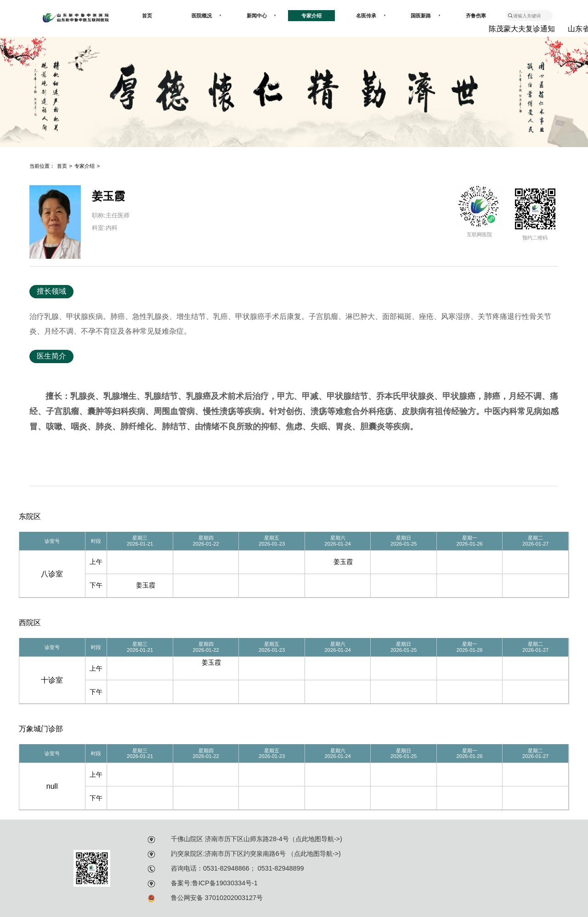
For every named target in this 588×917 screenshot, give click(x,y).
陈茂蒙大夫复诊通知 (523, 29)
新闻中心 (261, 16)
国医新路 (425, 16)
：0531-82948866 (223, 868)
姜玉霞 (343, 562)
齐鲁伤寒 (476, 16)
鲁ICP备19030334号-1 (225, 883)
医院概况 (206, 16)
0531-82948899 (280, 868)
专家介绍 (316, 16)
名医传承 (371, 16)
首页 (147, 16)
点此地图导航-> (318, 839)
